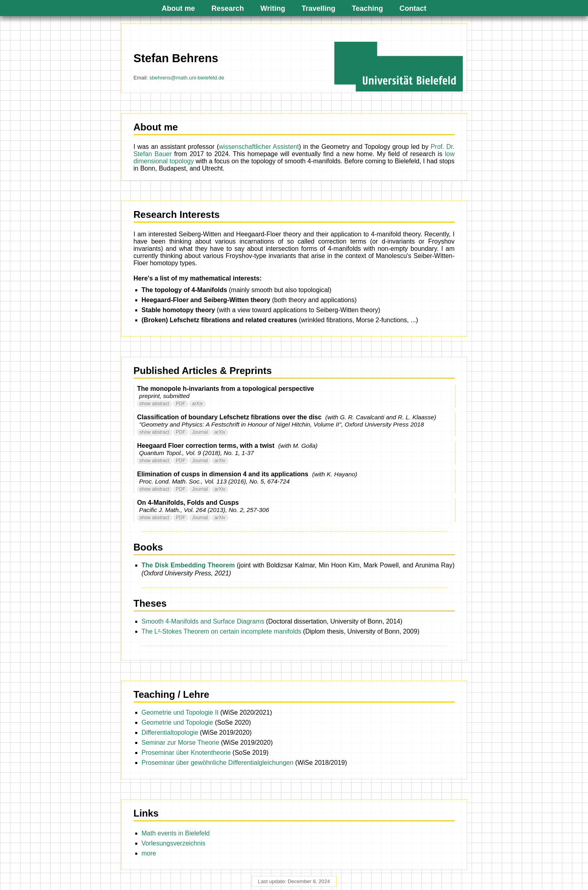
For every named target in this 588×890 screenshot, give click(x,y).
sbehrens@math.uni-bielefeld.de (187, 78)
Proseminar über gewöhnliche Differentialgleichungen (218, 763)
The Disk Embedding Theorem (188, 565)
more (149, 853)
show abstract (155, 404)
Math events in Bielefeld (176, 833)
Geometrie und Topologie (178, 722)
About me (178, 8)
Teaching (368, 8)
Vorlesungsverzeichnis (174, 843)
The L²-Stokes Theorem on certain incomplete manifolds (222, 631)
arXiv (197, 404)
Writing (273, 8)
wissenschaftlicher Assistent (259, 147)
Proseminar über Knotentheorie (186, 753)
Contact (413, 8)
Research (228, 8)
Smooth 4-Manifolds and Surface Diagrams (203, 621)
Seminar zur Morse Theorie (181, 743)
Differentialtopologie (170, 733)
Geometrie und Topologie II (180, 712)
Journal (200, 432)
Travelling (319, 8)
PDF (181, 404)
